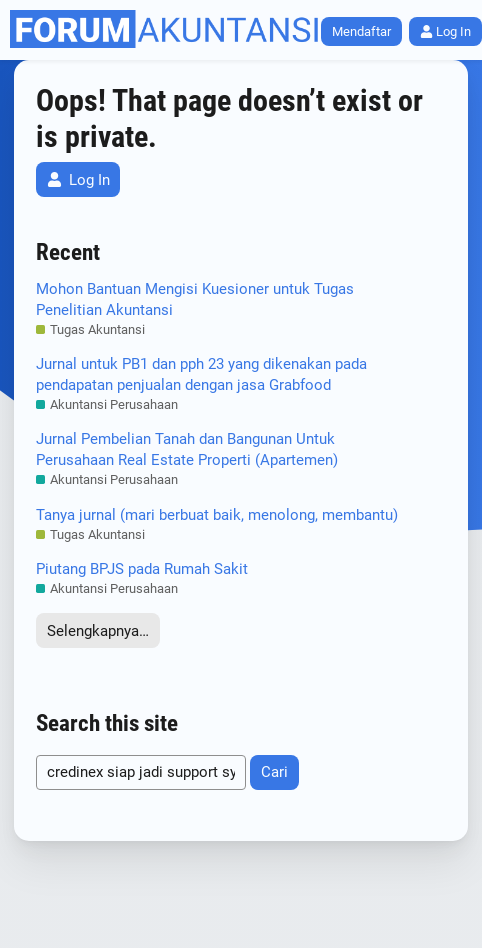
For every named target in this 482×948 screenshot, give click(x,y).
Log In (78, 180)
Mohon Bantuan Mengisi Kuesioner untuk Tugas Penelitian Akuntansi (195, 299)
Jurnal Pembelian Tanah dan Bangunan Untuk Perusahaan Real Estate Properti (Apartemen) (187, 449)
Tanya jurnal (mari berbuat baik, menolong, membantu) (217, 515)
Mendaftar (361, 31)
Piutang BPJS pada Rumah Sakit (142, 569)
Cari (274, 772)
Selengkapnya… (98, 631)
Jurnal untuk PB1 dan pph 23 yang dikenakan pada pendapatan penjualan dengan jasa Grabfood (201, 374)
